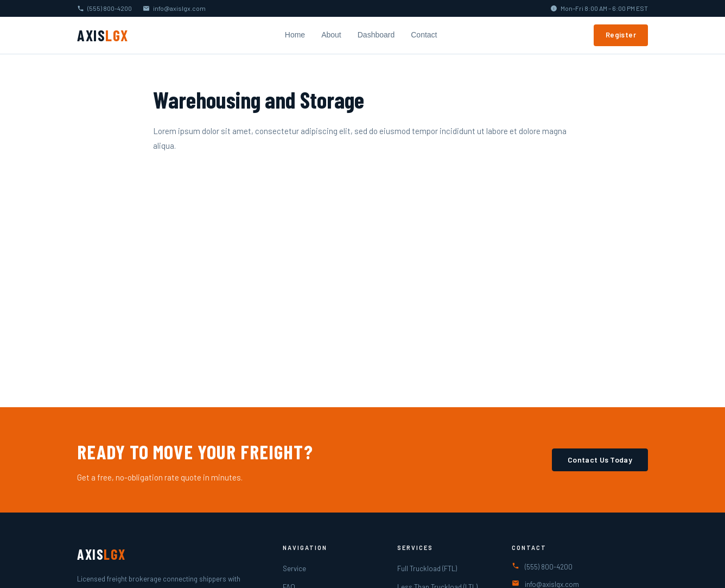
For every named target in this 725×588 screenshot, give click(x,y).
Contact (424, 35)
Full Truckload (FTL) (427, 568)
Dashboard (376, 35)
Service (294, 568)
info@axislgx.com (179, 8)
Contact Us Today (600, 460)
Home (295, 35)
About (331, 35)
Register (621, 35)
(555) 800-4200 (110, 8)
